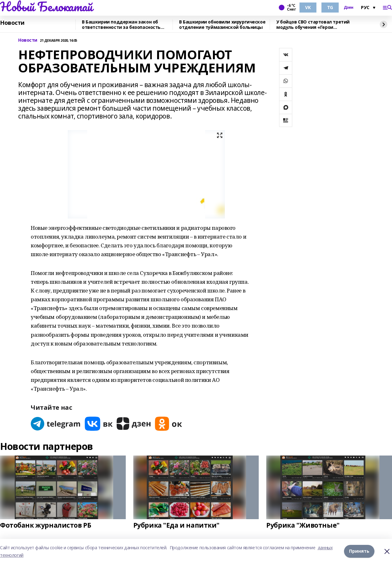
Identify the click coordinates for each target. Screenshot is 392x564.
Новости (12, 23)
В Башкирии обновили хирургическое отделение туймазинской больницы (222, 25)
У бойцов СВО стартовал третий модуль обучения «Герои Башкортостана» (313, 25)
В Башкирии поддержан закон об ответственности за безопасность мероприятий (121, 25)
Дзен (349, 8)
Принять (359, 551)
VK (308, 7)
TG (330, 7)
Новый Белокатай (46, 7)
